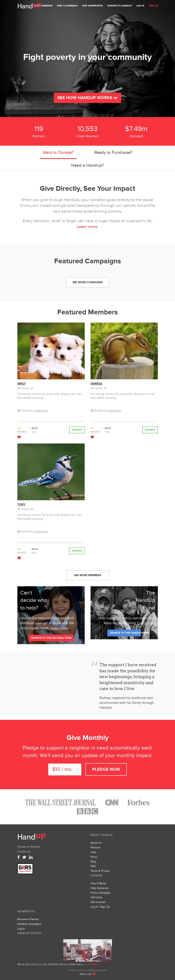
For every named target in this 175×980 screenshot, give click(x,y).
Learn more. (87, 227)
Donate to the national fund (51, 638)
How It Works (98, 883)
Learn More (92, 964)
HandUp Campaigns (29, 924)
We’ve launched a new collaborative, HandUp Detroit (88, 950)
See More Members (88, 575)
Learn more (60, 628)
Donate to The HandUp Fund (126, 633)
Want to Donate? (58, 153)
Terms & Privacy (100, 871)
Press (94, 857)
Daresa (96, 384)
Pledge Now (106, 769)
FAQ (93, 866)
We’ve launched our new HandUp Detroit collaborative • (51, 964)
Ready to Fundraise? (113, 153)
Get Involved (98, 902)
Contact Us (24, 852)
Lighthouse (41, 411)
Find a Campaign (67, 6)
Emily (22, 384)
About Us (96, 843)
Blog (93, 862)
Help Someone (43, 6)
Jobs (93, 852)
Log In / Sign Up (100, 907)
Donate (77, 430)
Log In (140, 6)
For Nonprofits (93, 6)
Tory (21, 505)
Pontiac (25, 388)
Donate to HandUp (120, 6)
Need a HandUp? (87, 165)
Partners (96, 847)
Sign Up (154, 6)
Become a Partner (28, 919)
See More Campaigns (88, 282)
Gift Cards (96, 897)
